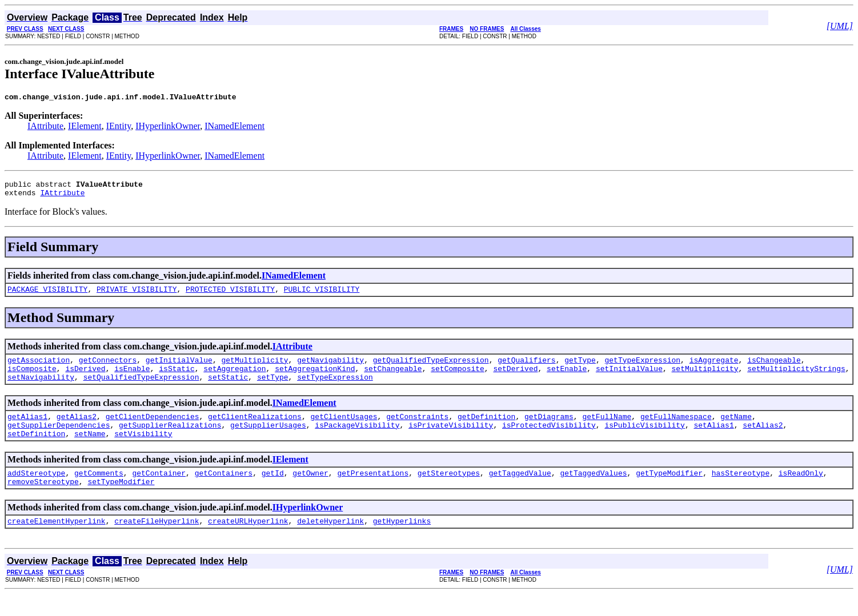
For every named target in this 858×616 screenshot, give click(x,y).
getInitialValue (179, 368)
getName (736, 430)
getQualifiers (526, 368)
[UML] (840, 26)
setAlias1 (713, 440)
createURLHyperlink (248, 543)
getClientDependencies (153, 430)
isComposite (32, 379)
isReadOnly (801, 492)
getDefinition (486, 430)
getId (273, 492)
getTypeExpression (642, 368)
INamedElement (234, 128)
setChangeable (393, 379)
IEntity (119, 128)
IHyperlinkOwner (168, 128)
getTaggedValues (593, 492)
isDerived (85, 379)
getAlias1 (27, 430)
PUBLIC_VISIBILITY (322, 296)
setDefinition (36, 450)
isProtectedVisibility (549, 440)
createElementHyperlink (57, 543)
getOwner (310, 492)
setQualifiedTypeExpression (141, 389)
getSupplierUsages (268, 440)
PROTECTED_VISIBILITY (230, 296)
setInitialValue (629, 379)
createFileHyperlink (157, 543)
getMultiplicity (254, 368)
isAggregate (714, 368)
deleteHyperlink (330, 543)
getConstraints (417, 430)
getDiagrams (549, 430)
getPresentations (373, 492)
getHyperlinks (402, 543)
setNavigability (41, 389)
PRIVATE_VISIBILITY (137, 296)
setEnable (567, 379)
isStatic (177, 379)
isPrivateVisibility (451, 440)
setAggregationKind (315, 379)
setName (90, 450)
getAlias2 (77, 430)
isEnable (132, 379)
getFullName (607, 430)
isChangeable (774, 368)
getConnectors (108, 368)
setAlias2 (763, 440)
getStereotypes (449, 492)
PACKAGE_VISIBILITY (47, 296)
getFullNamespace (676, 430)
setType (273, 389)
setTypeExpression (335, 389)
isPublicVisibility (644, 440)
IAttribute (45, 128)
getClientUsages (344, 430)
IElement (85, 128)
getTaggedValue (520, 492)
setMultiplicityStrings (796, 379)
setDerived (515, 379)
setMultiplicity (705, 379)
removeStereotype (43, 502)
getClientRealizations (255, 430)
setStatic (228, 389)
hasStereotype (741, 492)
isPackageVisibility (357, 440)
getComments (99, 492)
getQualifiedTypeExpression (431, 368)
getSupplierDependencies (59, 440)
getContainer (159, 492)
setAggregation (234, 379)
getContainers (224, 492)
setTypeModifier (121, 502)
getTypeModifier (669, 492)
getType (580, 368)
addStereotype (36, 492)
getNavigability (330, 368)
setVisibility (143, 450)
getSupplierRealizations (170, 440)
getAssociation (39, 368)
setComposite (458, 379)
